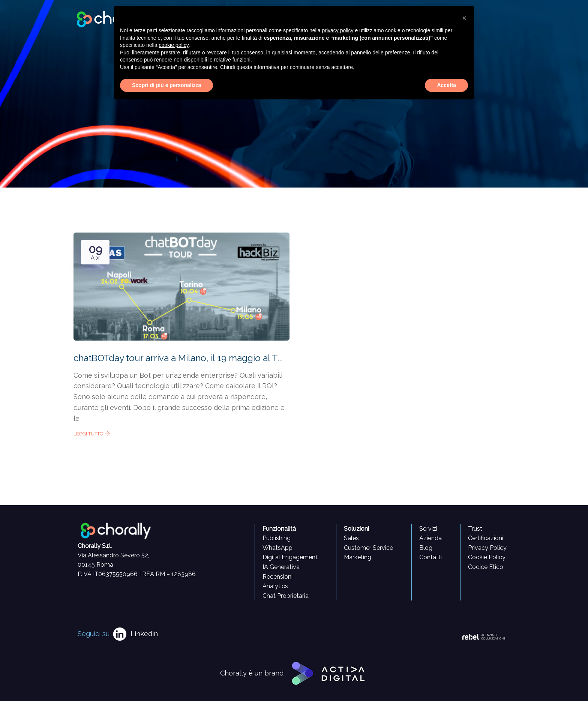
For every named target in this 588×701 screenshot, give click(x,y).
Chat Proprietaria (286, 596)
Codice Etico (486, 567)
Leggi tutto (92, 434)
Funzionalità (279, 529)
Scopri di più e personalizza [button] (166, 85)
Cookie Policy (487, 557)
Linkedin (144, 634)
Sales (351, 538)
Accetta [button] (446, 85)
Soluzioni (356, 529)
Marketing (358, 557)
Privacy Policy (487, 548)
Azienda (430, 538)
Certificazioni (486, 538)
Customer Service (368, 548)
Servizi (428, 529)
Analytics (275, 586)
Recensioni (277, 577)
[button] (464, 18)
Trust (475, 529)
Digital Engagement (290, 557)
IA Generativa (281, 567)
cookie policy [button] (174, 45)
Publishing (277, 538)
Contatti (430, 557)
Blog (426, 548)
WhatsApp (277, 548)
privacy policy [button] (338, 30)
